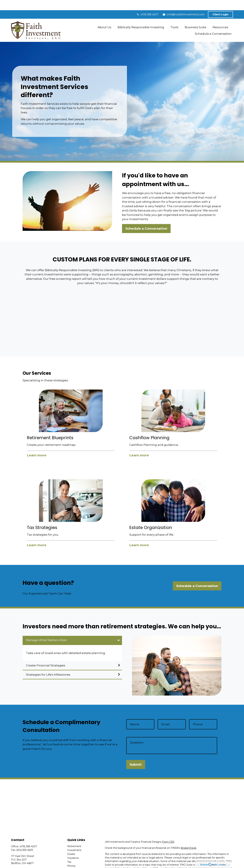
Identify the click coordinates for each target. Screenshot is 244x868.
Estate (71, 844)
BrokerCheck (189, 838)
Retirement (74, 836)
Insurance (73, 848)
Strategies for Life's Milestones (48, 664)
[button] (104, 17)
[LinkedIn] (19, 865)
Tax (69, 852)
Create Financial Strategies (46, 655)
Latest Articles (76, 863)
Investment (74, 840)
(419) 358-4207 (147, 4)
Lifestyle (72, 859)
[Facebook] (13, 865)
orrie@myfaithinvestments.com (184, 4)
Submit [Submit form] (136, 754)
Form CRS (168, 832)
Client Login (220, 4)
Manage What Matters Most (46, 630)
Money (71, 856)
